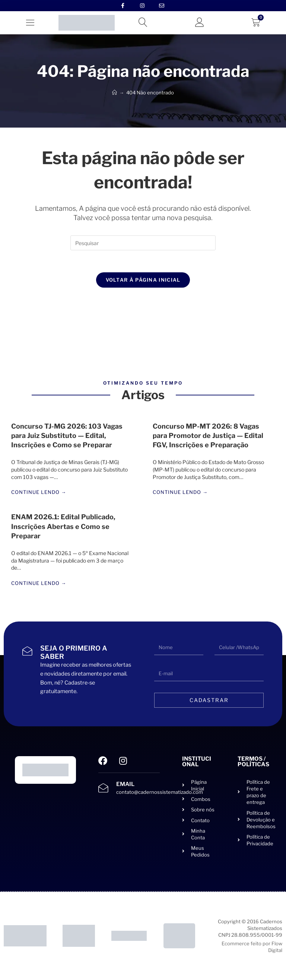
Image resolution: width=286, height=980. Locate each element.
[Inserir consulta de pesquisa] (143, 243)
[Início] (115, 93)
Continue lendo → (39, 493)
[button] (30, 23)
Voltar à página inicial (143, 280)
